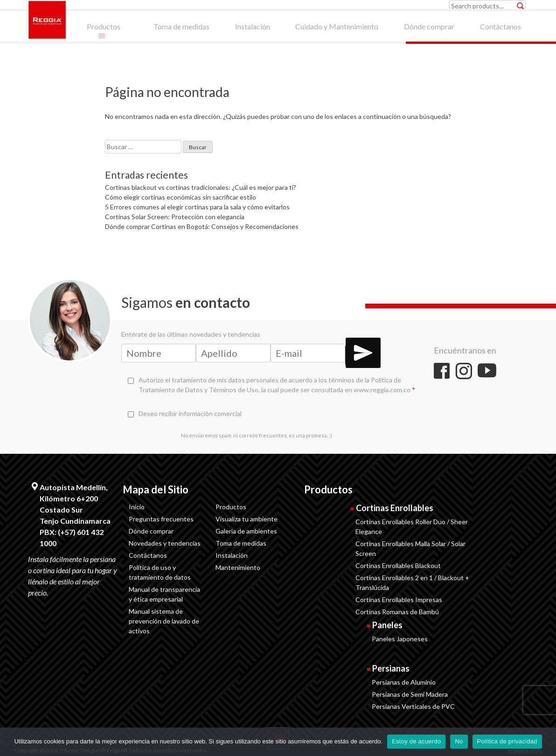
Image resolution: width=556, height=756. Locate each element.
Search (521, 6)
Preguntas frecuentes (161, 519)
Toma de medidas (241, 543)
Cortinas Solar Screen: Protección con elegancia (175, 217)
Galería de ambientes (246, 531)
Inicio (137, 507)
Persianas (391, 668)
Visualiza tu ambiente (247, 519)
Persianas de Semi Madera (410, 694)
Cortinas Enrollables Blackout (398, 565)
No (459, 741)
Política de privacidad (507, 741)
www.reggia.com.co (382, 390)
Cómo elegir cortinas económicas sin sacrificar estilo (181, 197)
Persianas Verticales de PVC (413, 706)
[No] (544, 742)
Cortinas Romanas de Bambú (397, 612)
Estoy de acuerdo (416, 741)
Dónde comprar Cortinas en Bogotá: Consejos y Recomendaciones (202, 226)
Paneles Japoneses (400, 639)
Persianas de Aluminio (404, 682)
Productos (231, 507)
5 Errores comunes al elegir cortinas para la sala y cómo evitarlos (197, 207)
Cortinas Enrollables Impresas (399, 600)
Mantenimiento (238, 567)
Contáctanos (148, 555)
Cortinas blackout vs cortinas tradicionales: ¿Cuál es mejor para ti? (201, 187)
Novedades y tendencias (165, 543)
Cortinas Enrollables (395, 508)
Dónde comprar (151, 531)
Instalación (232, 555)
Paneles (387, 625)
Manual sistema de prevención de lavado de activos (164, 621)
